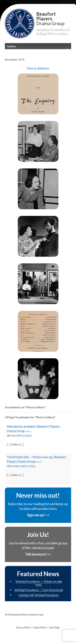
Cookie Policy (39, 627)
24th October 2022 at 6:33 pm (21, 466)
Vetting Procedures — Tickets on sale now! (39, 583)
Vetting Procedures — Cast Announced (39, 590)
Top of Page (54, 627)
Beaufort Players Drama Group (27, 614)
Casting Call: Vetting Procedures (39, 595)
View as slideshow (38, 68)
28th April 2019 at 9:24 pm (19, 435)
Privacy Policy (23, 627)
